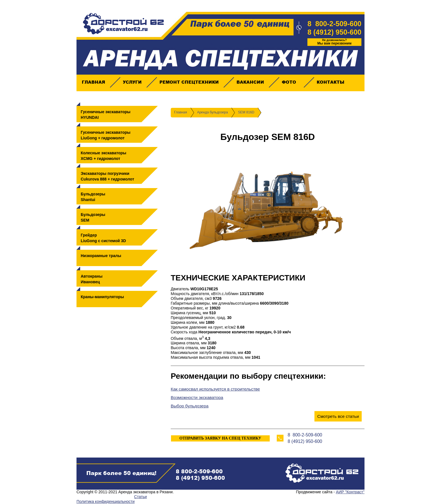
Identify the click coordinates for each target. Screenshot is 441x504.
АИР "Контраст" (350, 492)
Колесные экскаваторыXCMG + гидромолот (103, 156)
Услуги (132, 82)
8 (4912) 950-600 (334, 32)
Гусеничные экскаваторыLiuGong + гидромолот (106, 135)
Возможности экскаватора (197, 397)
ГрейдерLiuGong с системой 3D (103, 238)
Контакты (330, 82)
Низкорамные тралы (101, 256)
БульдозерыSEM (93, 217)
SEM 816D (246, 112)
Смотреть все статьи (338, 416)
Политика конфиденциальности (106, 501)
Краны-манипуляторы (102, 297)
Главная (93, 82)
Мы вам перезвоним (334, 42)
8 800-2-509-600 (334, 24)
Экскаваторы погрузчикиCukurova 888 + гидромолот (107, 176)
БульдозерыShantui (93, 197)
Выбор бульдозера (190, 406)
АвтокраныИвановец (92, 279)
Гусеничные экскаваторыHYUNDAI (106, 115)
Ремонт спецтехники (189, 82)
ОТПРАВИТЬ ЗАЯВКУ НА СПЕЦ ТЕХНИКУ (220, 438)
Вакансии (250, 82)
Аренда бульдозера (213, 112)
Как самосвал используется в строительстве (215, 389)
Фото (289, 82)
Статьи (140, 497)
